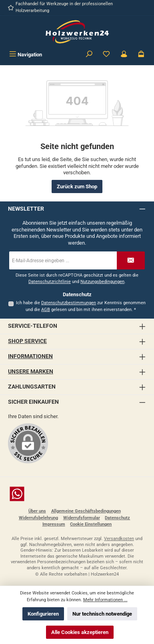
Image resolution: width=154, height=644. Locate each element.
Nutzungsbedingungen (102, 282)
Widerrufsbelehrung (38, 518)
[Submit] (131, 260)
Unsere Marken (31, 372)
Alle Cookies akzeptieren (80, 632)
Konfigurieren (43, 614)
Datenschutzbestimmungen (69, 303)
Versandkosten (119, 539)
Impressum (54, 524)
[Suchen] (89, 55)
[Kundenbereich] (124, 55)
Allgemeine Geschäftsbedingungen (86, 511)
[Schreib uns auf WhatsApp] (77, 494)
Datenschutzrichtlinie (50, 282)
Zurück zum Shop (77, 186)
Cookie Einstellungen (91, 524)
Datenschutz (117, 518)
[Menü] (26, 55)
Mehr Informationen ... (105, 600)
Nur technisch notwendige (102, 614)
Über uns (37, 511)
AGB (46, 310)
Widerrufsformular (82, 518)
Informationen (30, 356)
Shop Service (27, 341)
